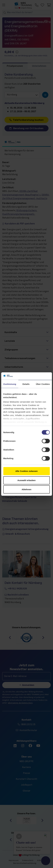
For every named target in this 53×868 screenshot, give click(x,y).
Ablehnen (26, 489)
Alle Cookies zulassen (27, 471)
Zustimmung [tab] (10, 384)
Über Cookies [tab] (43, 384)
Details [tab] (26, 384)
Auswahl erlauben (26, 480)
